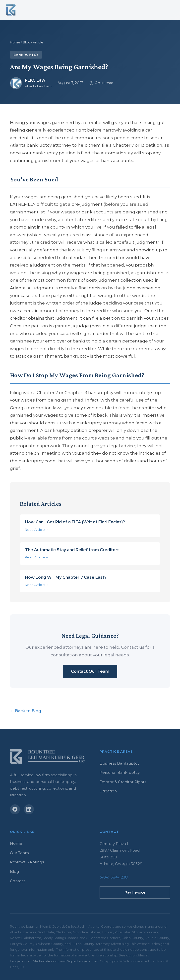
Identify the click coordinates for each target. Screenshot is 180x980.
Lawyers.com (21, 961)
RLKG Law (35, 80)
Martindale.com (46, 961)
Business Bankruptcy (120, 763)
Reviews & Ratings (27, 862)
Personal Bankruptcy (120, 772)
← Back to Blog (26, 711)
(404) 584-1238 (114, 877)
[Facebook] (15, 809)
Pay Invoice (135, 892)
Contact (18, 881)
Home (15, 42)
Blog (27, 42)
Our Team (19, 853)
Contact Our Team (90, 671)
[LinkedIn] (29, 809)
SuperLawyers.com (83, 961)
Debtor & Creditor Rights (123, 782)
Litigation (108, 791)
